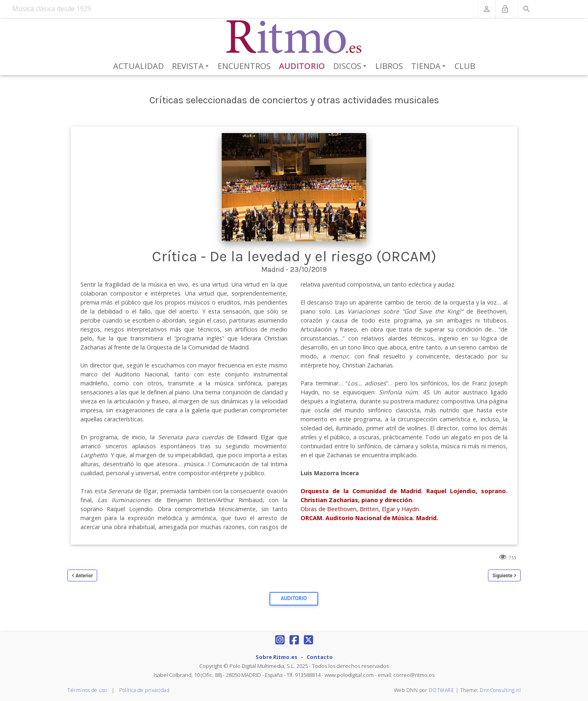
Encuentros (244, 66)
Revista (192, 67)
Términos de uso (87, 690)
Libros (389, 66)
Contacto (320, 657)
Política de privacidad (144, 690)
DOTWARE (442, 690)
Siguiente (502, 575)
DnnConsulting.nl (500, 690)
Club (465, 66)
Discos (351, 67)
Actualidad (138, 66)
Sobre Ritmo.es (276, 657)
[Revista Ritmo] (294, 37)
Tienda (430, 67)
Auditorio (302, 66)
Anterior (84, 575)
